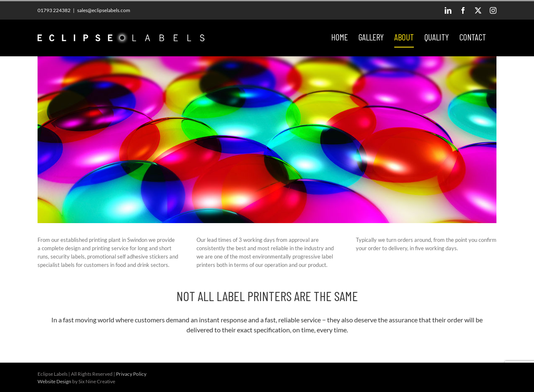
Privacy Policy (131, 374)
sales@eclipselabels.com (104, 10)
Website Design (54, 381)
